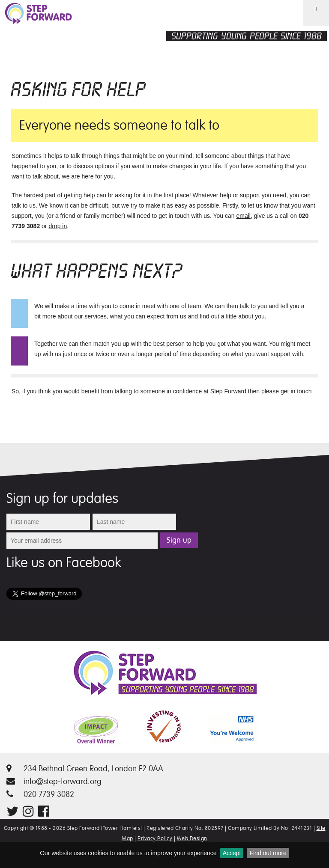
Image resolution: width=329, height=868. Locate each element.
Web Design (192, 838)
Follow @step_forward (120, 600)
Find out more (268, 853)
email (244, 216)
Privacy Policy (155, 838)
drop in (58, 226)
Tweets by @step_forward (41, 610)
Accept (232, 853)
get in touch (296, 391)
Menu (310, 25)
